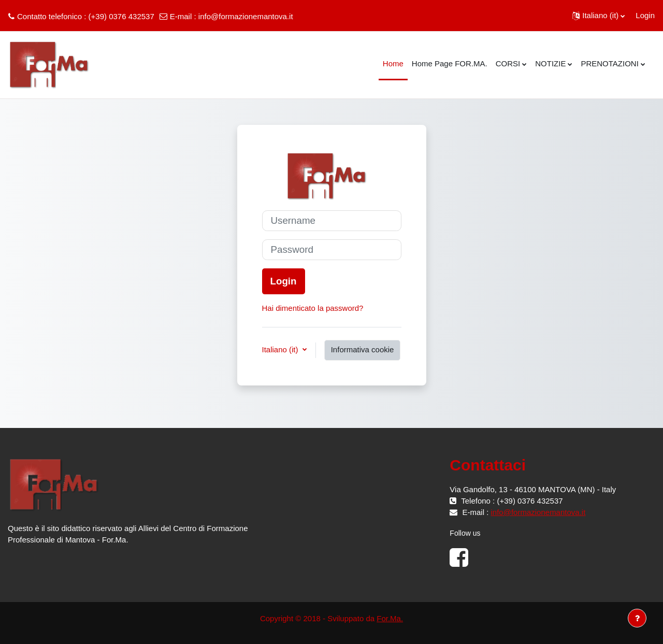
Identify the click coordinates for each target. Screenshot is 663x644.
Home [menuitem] (393, 63)
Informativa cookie (363, 349)
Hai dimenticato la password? (313, 308)
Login (645, 15)
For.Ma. (390, 618)
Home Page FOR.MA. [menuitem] (450, 63)
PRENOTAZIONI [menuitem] (609, 63)
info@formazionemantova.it (246, 16)
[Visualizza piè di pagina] (637, 618)
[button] (599, 16)
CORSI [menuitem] (508, 63)
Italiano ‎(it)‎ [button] (281, 349)
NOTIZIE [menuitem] (550, 63)
